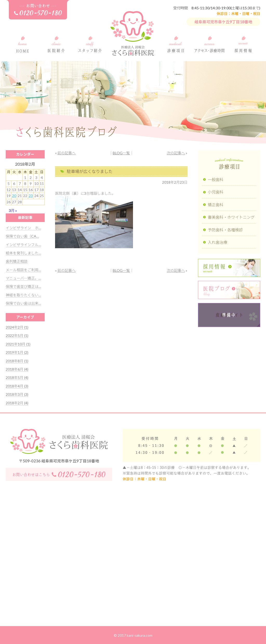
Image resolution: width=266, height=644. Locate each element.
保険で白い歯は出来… (23, 303)
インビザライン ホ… (23, 228)
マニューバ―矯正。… (23, 278)
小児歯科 (216, 192)
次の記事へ (176, 153)
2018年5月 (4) (17, 378)
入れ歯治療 (218, 242)
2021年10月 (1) (18, 344)
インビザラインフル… (23, 245)
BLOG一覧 (121, 153)
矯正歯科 (216, 205)
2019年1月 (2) (17, 352)
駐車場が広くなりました (90, 171)
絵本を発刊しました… (23, 253)
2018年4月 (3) (17, 386)
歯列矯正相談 (17, 261)
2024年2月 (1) (17, 327)
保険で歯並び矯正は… (23, 286)
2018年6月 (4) (17, 369)
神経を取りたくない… (23, 295)
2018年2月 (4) (17, 403)
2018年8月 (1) (17, 361)
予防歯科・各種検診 (225, 230)
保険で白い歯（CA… (22, 236)
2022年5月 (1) (17, 335)
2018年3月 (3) (17, 394)
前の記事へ (66, 153)
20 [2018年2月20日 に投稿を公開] (14, 196)
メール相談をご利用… (23, 270)
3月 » (13, 210)
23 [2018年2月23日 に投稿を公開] (31, 196)
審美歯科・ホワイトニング (231, 217)
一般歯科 (216, 179)
